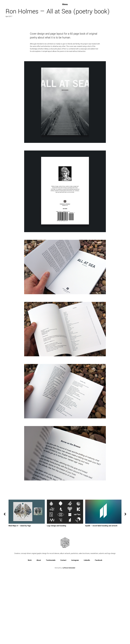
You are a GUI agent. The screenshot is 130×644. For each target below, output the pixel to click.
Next (125, 577)
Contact (63, 623)
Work (30, 623)
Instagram (75, 623)
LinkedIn (87, 623)
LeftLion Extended (69, 631)
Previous (5, 577)
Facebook (99, 623)
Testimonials (51, 623)
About (39, 623)
